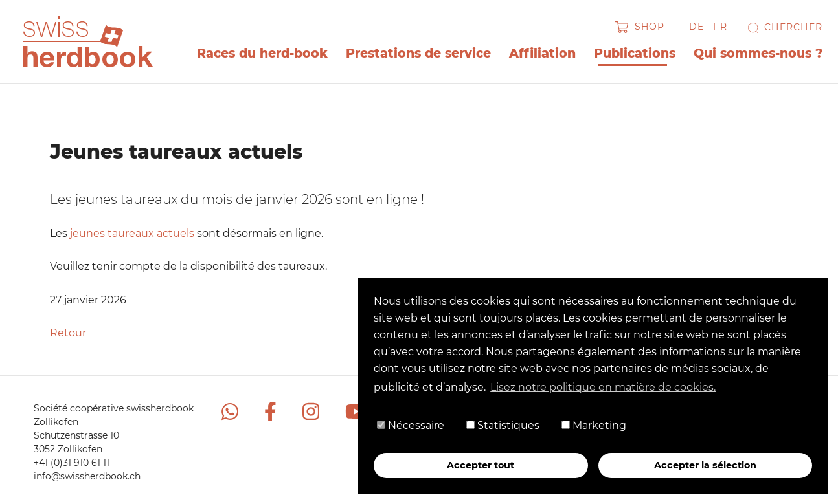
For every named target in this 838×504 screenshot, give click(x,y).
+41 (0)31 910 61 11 (72, 463)
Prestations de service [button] (418, 53)
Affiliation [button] (542, 53)
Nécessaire (411, 425)
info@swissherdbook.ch (87, 476)
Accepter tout (481, 465)
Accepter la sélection (705, 465)
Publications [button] (635, 53)
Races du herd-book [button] (262, 53)
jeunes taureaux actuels (132, 233)
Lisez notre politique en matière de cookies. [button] (603, 387)
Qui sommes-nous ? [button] (758, 53)
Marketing (594, 425)
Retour (68, 333)
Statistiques (503, 425)
